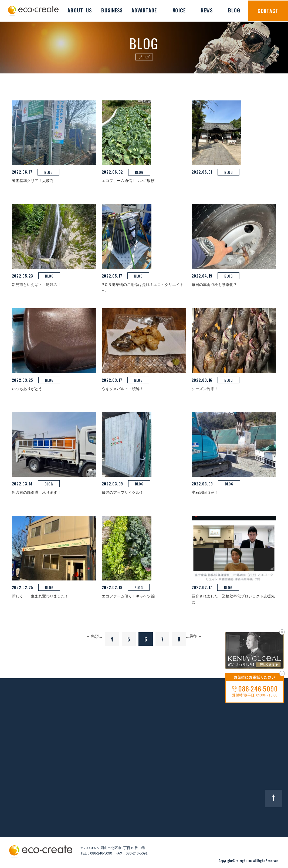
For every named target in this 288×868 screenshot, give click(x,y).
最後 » (195, 636)
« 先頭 (93, 636)
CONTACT (268, 11)
